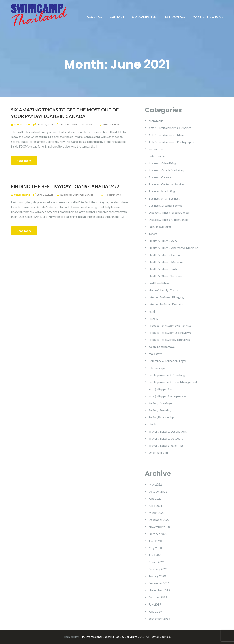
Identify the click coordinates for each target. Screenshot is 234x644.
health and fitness (160, 283)
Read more (24, 160)
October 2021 (158, 491)
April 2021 (155, 505)
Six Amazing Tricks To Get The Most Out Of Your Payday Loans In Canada (65, 113)
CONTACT (117, 17)
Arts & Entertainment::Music (167, 135)
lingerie (153, 318)
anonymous (156, 121)
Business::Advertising (162, 163)
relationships (157, 368)
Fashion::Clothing (160, 227)
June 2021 (155, 498)
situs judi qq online (160, 389)
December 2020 (159, 520)
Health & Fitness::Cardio (164, 255)
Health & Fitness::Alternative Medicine (173, 248)
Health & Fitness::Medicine (166, 262)
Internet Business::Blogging (166, 297)
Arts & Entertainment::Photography (171, 142)
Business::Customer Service (77, 195)
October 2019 (158, 597)
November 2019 (159, 590)
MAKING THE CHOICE (208, 17)
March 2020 (157, 562)
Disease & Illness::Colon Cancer (169, 220)
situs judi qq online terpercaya (168, 396)
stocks (153, 424)
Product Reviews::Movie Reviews (170, 325)
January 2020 (157, 576)
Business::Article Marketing (166, 170)
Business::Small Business (164, 198)
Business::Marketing (162, 191)
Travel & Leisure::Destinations (168, 431)
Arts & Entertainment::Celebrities (170, 128)
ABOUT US (94, 17)
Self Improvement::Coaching (167, 375)
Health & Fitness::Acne (163, 241)
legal (152, 311)
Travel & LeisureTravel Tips (166, 445)
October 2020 (158, 534)
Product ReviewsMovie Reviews (169, 340)
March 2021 (157, 513)
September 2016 (159, 618)
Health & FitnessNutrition (165, 276)
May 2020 (155, 548)
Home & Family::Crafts (163, 290)
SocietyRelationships (162, 417)
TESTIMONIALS (174, 17)
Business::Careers (160, 177)
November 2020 (159, 527)
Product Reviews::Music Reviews (170, 332)
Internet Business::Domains (166, 304)
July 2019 (155, 604)
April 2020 (155, 555)
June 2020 (155, 541)
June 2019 (155, 611)
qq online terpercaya (162, 347)
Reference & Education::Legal (167, 361)
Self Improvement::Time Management (173, 382)
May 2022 (155, 484)
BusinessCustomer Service (165, 205)
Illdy (76, 637)
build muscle (157, 156)
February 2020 (158, 569)
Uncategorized (158, 453)
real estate (155, 354)
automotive (156, 149)
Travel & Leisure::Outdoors (76, 124)
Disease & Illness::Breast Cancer (169, 212)
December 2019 (159, 583)
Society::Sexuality (160, 410)
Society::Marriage (160, 403)
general (153, 234)
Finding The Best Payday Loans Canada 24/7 (65, 186)
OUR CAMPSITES (144, 17)
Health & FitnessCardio (164, 269)
